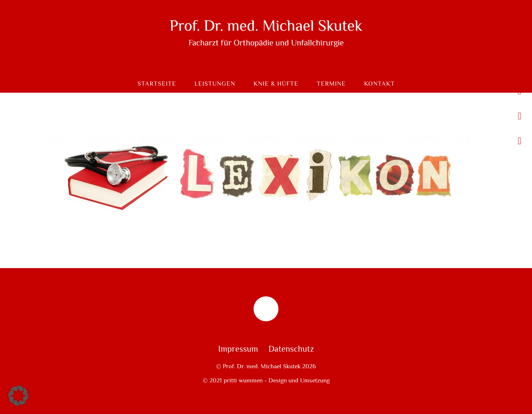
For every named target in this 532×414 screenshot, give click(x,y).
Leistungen (215, 84)
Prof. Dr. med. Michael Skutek (262, 366)
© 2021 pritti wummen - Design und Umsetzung (266, 380)
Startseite (157, 84)
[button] (18, 396)
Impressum (238, 349)
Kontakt (379, 84)
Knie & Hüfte (276, 84)
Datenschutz (291, 349)
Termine (331, 84)
